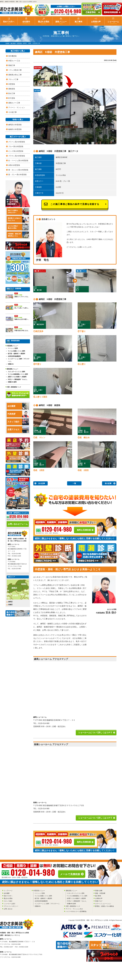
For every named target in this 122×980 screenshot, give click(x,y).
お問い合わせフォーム (18, 524)
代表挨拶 (18, 414)
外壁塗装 (12, 84)
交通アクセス (18, 430)
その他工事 (12, 112)
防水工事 (12, 93)
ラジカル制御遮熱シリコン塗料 (18, 374)
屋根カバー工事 (14, 103)
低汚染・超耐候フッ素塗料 (16, 354)
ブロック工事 (13, 79)
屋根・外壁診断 (100, 893)
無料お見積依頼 (84, 530)
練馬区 (10, 602)
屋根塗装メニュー (71, 891)
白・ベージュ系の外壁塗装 (18, 160)
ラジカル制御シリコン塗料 (16, 351)
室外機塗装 (12, 56)
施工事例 (78, 23)
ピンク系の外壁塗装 (16, 151)
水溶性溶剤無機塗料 (14, 356)
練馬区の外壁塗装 (15, 125)
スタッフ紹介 (18, 422)
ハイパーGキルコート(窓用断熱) (76, 911)
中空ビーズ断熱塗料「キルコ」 (18, 379)
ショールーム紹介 (10, 904)
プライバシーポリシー (11, 906)
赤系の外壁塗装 (14, 165)
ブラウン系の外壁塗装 (17, 156)
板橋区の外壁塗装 (15, 129)
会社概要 (18, 406)
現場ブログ (99, 901)
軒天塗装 (12, 98)
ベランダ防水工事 (15, 70)
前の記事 (108, 483)
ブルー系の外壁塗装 (16, 146)
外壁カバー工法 (14, 61)
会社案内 (26, 23)
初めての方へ (9, 23)
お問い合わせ (8, 909)
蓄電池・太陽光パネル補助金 (105, 906)
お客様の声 (96, 23)
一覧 (74, 483)
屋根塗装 (12, 89)
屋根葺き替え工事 (15, 75)
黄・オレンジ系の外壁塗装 (18, 170)
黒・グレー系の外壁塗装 (17, 175)
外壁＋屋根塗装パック (14, 387)
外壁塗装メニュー (39, 891)
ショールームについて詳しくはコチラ (95, 733)
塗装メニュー (61, 23)
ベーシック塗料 (13, 348)
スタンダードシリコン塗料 (16, 372)
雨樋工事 (12, 65)
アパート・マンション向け (74, 909)
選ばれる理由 (44, 23)
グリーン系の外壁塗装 (17, 142)
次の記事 (42, 483)
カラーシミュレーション (103, 904)
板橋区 (10, 605)
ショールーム (113, 23)
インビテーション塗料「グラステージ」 (19, 360)
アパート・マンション (17, 107)
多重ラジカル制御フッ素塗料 (17, 377)
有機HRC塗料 (12, 382)
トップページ (8, 891)
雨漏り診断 (99, 891)
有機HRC (11, 364)
